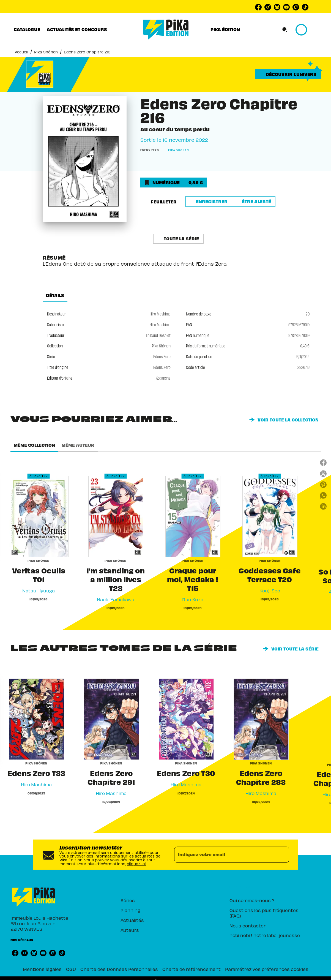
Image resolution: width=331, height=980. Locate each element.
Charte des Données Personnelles (119, 969)
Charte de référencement (192, 969)
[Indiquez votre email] (225, 855)
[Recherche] (285, 30)
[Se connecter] (308, 30)
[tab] (27, 29)
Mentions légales (42, 969)
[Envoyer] (283, 855)
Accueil (21, 52)
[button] (288, 74)
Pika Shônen (46, 52)
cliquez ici (136, 863)
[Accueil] (166, 30)
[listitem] (258, 7)
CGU (71, 969)
